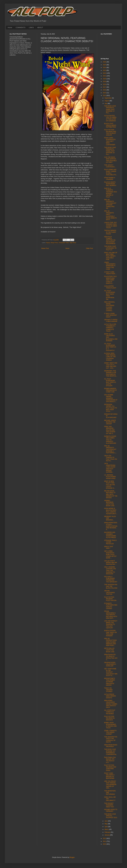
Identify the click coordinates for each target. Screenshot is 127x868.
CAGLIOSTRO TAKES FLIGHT (110, 287)
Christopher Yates (64, 243)
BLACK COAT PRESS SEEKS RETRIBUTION (110, 125)
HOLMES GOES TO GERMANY (111, 810)
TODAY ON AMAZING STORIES (108, 690)
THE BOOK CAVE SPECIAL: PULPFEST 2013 (111, 816)
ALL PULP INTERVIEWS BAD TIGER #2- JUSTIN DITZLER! (110, 382)
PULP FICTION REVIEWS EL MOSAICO (110, 718)
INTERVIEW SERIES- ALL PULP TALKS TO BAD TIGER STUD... (111, 408)
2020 (105, 79)
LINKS (31, 27)
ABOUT (40, 27)
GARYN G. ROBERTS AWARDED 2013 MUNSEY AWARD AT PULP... (111, 193)
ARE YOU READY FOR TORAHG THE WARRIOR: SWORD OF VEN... (110, 785)
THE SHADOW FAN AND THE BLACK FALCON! (111, 586)
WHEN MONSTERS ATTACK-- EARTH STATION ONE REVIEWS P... (111, 526)
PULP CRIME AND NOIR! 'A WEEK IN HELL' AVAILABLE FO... (111, 172)
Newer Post (45, 248)
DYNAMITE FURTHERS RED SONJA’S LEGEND (111, 606)
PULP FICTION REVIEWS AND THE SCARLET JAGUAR (110, 132)
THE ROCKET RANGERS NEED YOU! (109, 805)
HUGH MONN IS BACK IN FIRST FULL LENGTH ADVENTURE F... (111, 511)
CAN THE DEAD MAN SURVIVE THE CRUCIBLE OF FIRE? (110, 160)
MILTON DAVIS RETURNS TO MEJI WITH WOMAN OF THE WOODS (111, 494)
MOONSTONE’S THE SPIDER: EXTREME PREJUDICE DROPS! (110, 682)
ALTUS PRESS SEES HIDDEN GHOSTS (110, 696)
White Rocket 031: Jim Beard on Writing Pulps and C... (111, 657)
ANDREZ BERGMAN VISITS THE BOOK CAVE (109, 503)
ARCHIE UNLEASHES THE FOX (110, 593)
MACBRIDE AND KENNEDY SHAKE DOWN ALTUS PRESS (110, 535)
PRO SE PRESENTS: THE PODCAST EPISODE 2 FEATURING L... (110, 449)
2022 (105, 73)
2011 (105, 841)
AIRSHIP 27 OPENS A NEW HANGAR (111, 321)
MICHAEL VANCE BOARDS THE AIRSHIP (110, 422)
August (107, 101)
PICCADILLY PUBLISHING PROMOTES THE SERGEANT (111, 579)
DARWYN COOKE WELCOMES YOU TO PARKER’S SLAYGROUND (110, 440)
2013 (105, 96)
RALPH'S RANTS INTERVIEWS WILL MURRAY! (110, 184)
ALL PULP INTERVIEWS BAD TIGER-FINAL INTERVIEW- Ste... (110, 295)
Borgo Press (54, 243)
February (108, 832)
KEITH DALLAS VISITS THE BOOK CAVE (109, 650)
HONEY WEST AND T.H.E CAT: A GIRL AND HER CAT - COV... (111, 366)
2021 (105, 76)
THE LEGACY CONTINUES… (110, 166)
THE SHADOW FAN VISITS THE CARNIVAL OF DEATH (111, 739)
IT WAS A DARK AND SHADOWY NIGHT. (111, 315)
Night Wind (73, 243)
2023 (105, 70)
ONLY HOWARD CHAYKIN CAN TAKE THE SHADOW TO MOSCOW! (110, 570)
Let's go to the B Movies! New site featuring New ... (111, 563)
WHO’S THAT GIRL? (109, 547)
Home (10, 27)
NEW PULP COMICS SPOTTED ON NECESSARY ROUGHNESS (110, 240)
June (106, 821)
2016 (105, 90)
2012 (105, 838)
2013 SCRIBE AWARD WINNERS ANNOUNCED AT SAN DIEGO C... (111, 398)
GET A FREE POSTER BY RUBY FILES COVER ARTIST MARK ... (110, 555)
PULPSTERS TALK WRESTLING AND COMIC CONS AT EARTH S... (110, 280)
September (108, 98)
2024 (105, 68)
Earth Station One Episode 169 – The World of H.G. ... (110, 760)
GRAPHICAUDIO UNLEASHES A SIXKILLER (110, 664)
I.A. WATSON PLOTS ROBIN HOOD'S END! (110, 477)
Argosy (48, 243)
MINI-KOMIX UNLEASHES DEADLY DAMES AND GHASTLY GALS (111, 704)
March (107, 829)
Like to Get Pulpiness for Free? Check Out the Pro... (111, 458)
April (106, 827)
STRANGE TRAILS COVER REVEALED (110, 542)
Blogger (72, 857)
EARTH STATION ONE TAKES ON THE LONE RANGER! (110, 633)
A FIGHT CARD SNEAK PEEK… (110, 273)
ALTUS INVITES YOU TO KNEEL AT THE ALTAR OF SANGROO (110, 118)
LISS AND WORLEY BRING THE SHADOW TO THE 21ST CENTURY (111, 624)
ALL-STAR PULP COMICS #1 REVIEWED (110, 712)
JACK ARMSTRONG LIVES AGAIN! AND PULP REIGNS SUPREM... (110, 468)
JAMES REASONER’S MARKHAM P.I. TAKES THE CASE (110, 266)
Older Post (89, 248)
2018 (105, 84)
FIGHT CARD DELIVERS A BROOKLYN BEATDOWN (109, 776)
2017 (105, 87)
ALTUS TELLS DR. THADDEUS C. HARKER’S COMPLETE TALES (110, 328)
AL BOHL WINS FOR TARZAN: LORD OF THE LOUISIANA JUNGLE (110, 357)
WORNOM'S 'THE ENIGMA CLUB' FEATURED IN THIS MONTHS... (111, 373)
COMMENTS (20, 27)
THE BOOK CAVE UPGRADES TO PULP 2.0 (110, 248)
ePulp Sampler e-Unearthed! (110, 178)
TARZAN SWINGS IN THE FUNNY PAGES (110, 232)
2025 (105, 65)
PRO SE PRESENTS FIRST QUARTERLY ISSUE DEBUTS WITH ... (110, 215)
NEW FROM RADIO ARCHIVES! (111, 746)
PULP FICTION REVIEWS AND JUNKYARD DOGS (110, 768)
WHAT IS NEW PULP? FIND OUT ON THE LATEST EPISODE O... (110, 485)
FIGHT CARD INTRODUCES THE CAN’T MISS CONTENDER (110, 141)
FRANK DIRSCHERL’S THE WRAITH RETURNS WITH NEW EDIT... (111, 615)
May (106, 824)
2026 (105, 62)
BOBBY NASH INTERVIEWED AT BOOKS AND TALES (110, 725)
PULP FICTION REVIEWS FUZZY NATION (110, 599)
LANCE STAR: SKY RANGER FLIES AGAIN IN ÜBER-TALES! (111, 225)
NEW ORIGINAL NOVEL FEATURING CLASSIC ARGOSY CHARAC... (110, 306)
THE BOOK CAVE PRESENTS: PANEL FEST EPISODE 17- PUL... (110, 109)
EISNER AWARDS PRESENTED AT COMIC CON (111, 390)
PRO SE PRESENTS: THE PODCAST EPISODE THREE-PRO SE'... (110, 204)
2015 (105, 93)
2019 (105, 82)
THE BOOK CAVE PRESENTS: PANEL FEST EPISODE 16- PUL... (110, 151)
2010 (105, 844)
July (106, 104)
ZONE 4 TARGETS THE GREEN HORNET (110, 732)
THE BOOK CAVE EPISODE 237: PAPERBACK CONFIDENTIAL (110, 752)
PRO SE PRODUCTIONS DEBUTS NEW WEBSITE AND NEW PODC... (110, 642)
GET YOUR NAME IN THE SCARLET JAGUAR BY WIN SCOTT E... (111, 672)
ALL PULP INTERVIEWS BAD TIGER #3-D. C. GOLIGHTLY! (110, 347)
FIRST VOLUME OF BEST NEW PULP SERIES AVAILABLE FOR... (111, 256)
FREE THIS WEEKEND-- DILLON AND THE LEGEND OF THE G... (110, 430)
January (107, 835)
